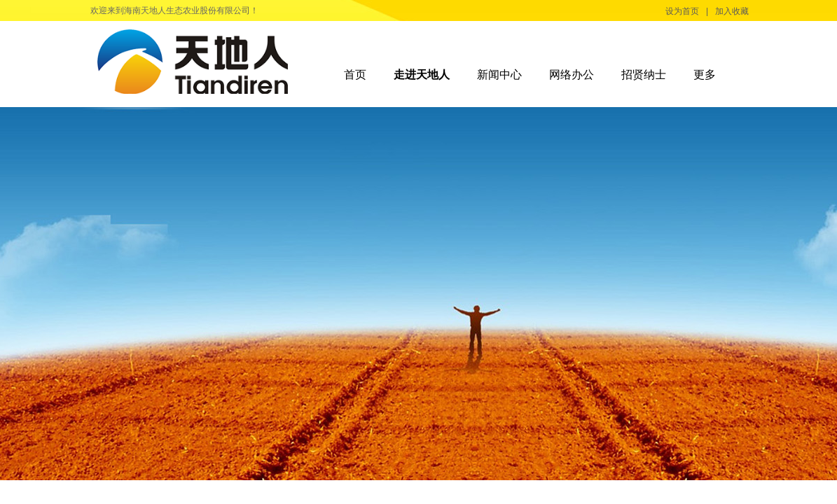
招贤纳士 (644, 75)
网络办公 (572, 75)
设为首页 (682, 11)
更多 (705, 75)
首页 (355, 75)
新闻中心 (499, 75)
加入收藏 (732, 11)
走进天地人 (422, 75)
